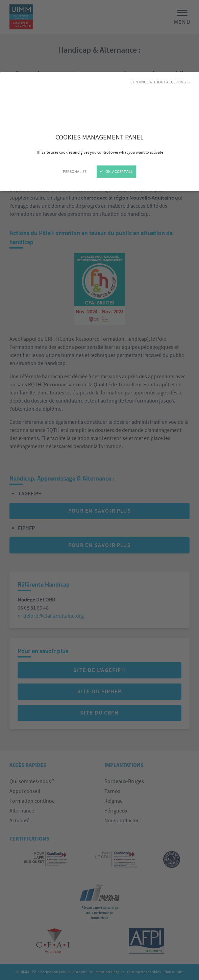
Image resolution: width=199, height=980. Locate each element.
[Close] (100, 490)
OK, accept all (116, 172)
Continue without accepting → (160, 82)
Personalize (75, 172)
